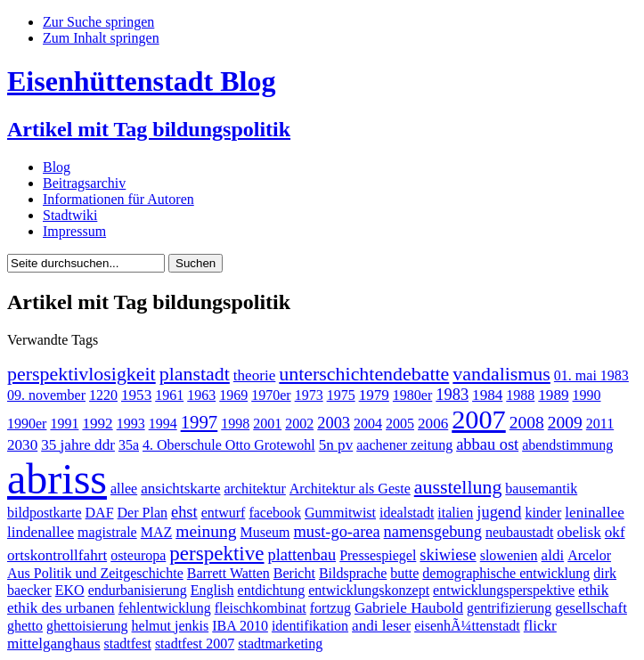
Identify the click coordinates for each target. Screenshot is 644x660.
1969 (233, 395)
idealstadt (407, 513)
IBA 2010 (240, 626)
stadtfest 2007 (195, 644)
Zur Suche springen (98, 22)
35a (129, 445)
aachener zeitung (404, 445)
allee (124, 489)
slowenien (509, 555)
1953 (136, 395)
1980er (412, 395)
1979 (374, 395)
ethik (593, 590)
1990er (27, 424)
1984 (487, 395)
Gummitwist (340, 513)
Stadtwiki (70, 215)
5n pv (336, 445)
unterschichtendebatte (364, 374)
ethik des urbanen (61, 608)
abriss (57, 479)
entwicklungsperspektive (504, 590)
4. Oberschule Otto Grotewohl (229, 445)
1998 (235, 424)
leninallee (595, 513)
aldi (553, 555)
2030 (22, 445)
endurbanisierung (138, 590)
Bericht (294, 573)
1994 (163, 424)
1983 (452, 395)
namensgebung (433, 532)
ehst (184, 512)
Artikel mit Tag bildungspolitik (149, 129)
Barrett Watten (228, 573)
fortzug (330, 608)
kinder (543, 513)
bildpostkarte (45, 513)
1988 (520, 395)
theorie (255, 375)
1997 (200, 422)
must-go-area (337, 532)
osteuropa (138, 555)
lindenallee (41, 532)
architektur (255, 489)
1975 (341, 395)
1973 (309, 395)
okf (615, 532)
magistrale (107, 532)
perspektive (216, 553)
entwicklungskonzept (369, 590)
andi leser (381, 626)
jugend (499, 512)
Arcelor (589, 555)
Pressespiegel (378, 555)
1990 (587, 395)
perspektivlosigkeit (82, 374)
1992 (97, 424)
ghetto (25, 626)
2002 (299, 424)
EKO (70, 590)
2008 (527, 423)
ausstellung (458, 487)
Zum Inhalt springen (101, 38)
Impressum (74, 231)
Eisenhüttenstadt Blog (141, 81)
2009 (565, 423)
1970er (271, 395)
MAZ (157, 532)
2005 (400, 424)
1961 (169, 395)
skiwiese (448, 555)
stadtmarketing (280, 644)
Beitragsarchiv (84, 183)
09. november (46, 395)
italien (455, 513)
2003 (334, 423)
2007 (478, 420)
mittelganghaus (54, 644)
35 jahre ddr (78, 445)
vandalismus (501, 374)
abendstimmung (567, 445)
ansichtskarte (180, 489)
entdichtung (272, 590)
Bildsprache (353, 573)
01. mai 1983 (591, 375)
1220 (103, 395)
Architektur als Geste (350, 489)
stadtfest (128, 644)
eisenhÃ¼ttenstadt (467, 626)
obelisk (579, 532)
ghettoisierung (87, 626)
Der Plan (143, 513)
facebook (275, 513)
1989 (553, 395)
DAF (100, 513)
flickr (540, 626)
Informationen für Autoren (118, 199)
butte (404, 573)
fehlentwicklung (165, 608)
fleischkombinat (261, 608)
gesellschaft (591, 608)
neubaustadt (519, 532)
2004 (368, 424)
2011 (600, 424)
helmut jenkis (171, 626)
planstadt (195, 374)
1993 (131, 424)
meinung (206, 531)
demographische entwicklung (506, 573)
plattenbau (302, 555)
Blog (57, 167)
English (212, 590)
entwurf (224, 513)
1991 (64, 424)
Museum (265, 532)
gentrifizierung (509, 608)
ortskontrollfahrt (57, 555)
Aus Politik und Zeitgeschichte (95, 573)
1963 (201, 395)
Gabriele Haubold (409, 608)
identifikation (310, 626)
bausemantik (541, 489)
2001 (267, 424)
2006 (433, 424)
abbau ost (487, 444)
